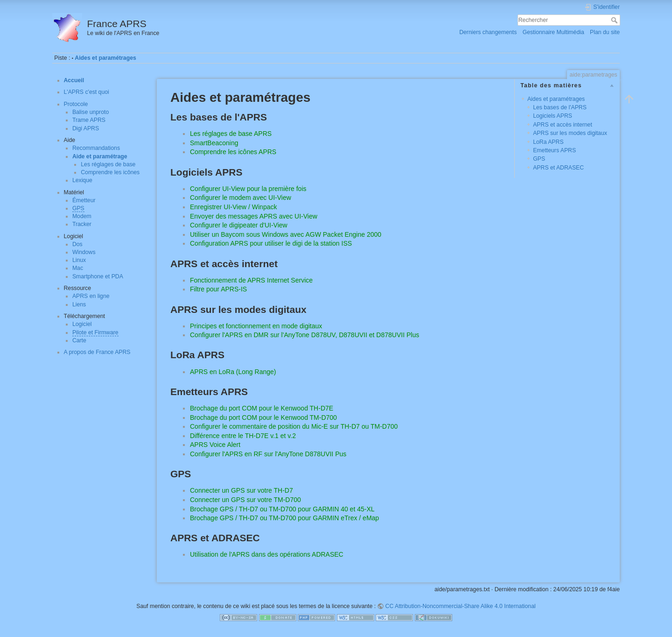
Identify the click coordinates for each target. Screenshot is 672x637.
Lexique (82, 180)
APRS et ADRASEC (558, 168)
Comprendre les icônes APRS (233, 152)
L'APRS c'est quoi (87, 92)
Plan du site (605, 32)
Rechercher (615, 20)
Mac (78, 268)
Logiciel (82, 324)
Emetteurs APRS (554, 150)
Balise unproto (91, 112)
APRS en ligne (91, 296)
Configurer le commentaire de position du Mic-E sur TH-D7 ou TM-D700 (294, 426)
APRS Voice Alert (215, 445)
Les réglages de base (108, 164)
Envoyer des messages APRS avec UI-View (254, 216)
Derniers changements (488, 32)
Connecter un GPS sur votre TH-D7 (241, 490)
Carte (79, 340)
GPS (78, 208)
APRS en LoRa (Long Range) (233, 372)
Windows (84, 252)
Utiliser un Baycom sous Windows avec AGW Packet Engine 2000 (286, 234)
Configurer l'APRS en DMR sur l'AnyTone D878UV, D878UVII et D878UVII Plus (304, 335)
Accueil (74, 80)
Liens (79, 304)
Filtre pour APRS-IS (218, 289)
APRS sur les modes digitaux (570, 133)
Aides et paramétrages (105, 58)
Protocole (76, 104)
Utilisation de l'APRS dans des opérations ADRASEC (267, 554)
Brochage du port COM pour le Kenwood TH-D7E (262, 408)
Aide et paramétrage (100, 156)
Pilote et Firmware (95, 333)
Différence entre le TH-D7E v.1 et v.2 (243, 436)
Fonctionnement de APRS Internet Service (251, 280)
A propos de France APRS (97, 352)
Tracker (82, 224)
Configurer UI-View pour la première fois (248, 189)
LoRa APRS (548, 142)
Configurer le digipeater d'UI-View (239, 225)
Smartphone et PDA (98, 276)
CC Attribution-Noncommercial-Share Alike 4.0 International (461, 606)
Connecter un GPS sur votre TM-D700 (245, 500)
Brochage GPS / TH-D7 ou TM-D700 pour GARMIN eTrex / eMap (284, 518)
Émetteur (84, 200)
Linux (79, 260)
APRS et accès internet (563, 125)
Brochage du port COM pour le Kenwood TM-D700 (263, 418)
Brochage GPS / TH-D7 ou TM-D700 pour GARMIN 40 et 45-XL (282, 509)
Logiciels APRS (553, 116)
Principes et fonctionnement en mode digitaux (256, 326)
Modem (82, 216)
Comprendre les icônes (110, 172)
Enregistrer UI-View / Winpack (233, 207)
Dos (77, 244)
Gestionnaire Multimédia (553, 32)
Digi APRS (86, 128)
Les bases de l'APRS (560, 107)
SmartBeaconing (214, 143)
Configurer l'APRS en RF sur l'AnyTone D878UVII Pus (268, 454)
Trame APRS (89, 120)
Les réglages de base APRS (231, 134)
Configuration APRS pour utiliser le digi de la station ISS (271, 243)
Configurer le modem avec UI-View (241, 198)
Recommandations (96, 148)
